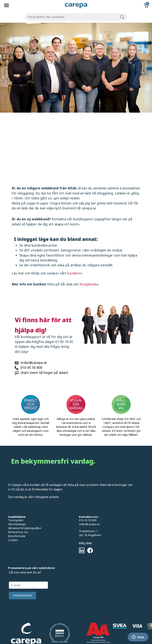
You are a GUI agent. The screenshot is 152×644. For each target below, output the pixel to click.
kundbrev (75, 273)
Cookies (13, 540)
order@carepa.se (34, 363)
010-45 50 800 (31, 367)
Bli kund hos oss (18, 532)
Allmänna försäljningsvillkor (25, 528)
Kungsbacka (89, 284)
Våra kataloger (17, 524)
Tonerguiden (16, 520)
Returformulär (17, 536)
